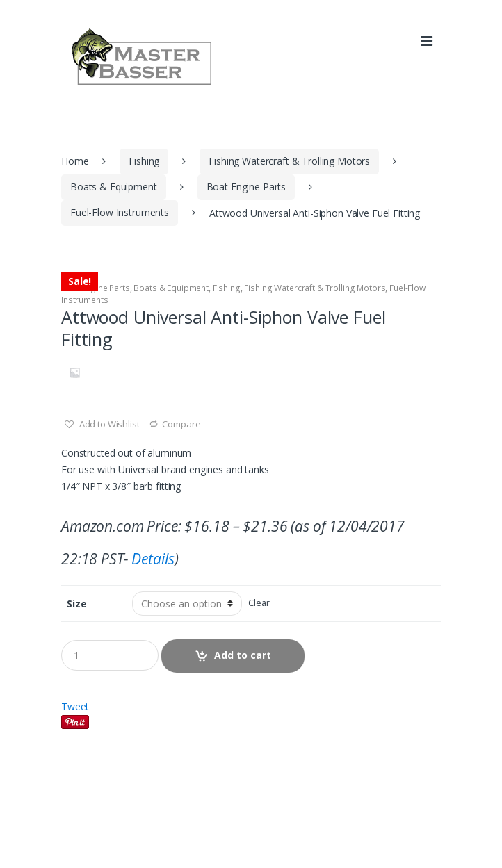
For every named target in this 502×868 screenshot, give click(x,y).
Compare (181, 424)
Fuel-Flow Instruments (120, 212)
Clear (259, 603)
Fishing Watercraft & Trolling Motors (289, 161)
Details (153, 559)
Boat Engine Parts (246, 187)
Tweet (75, 706)
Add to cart (243, 655)
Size (76, 604)
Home (75, 161)
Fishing (144, 161)
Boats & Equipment (114, 187)
